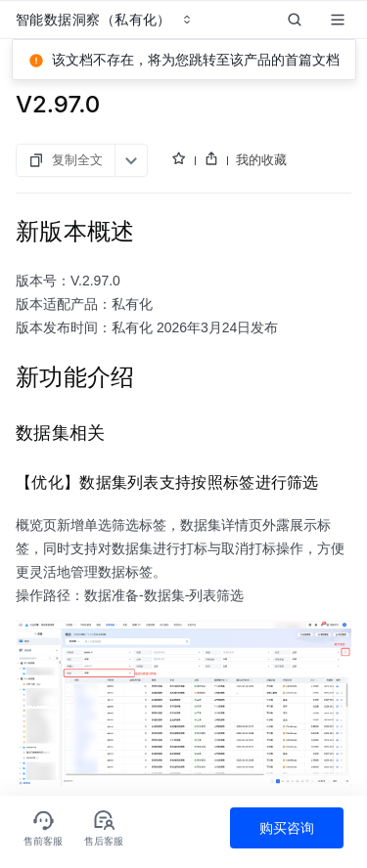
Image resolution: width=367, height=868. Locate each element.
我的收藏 (261, 159)
